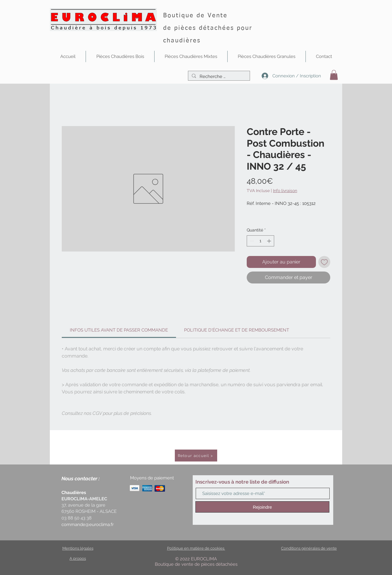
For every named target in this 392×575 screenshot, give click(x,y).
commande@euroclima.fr (88, 525)
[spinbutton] (260, 241)
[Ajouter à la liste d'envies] (324, 262)
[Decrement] (251, 241)
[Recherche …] (218, 77)
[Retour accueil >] (196, 456)
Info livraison (285, 191)
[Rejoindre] (262, 507)
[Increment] (270, 241)
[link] (119, 330)
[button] (120, 56)
